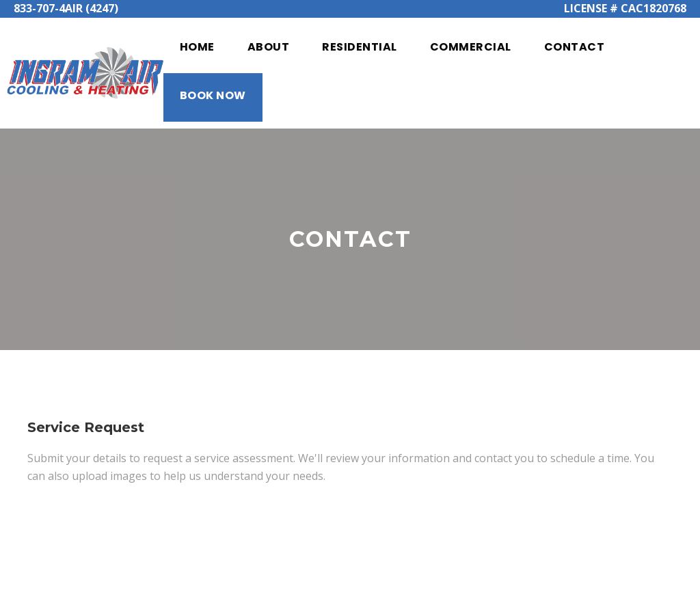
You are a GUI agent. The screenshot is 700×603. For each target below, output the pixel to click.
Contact (575, 47)
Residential (360, 47)
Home (197, 47)
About (269, 47)
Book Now (213, 95)
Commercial (471, 47)
